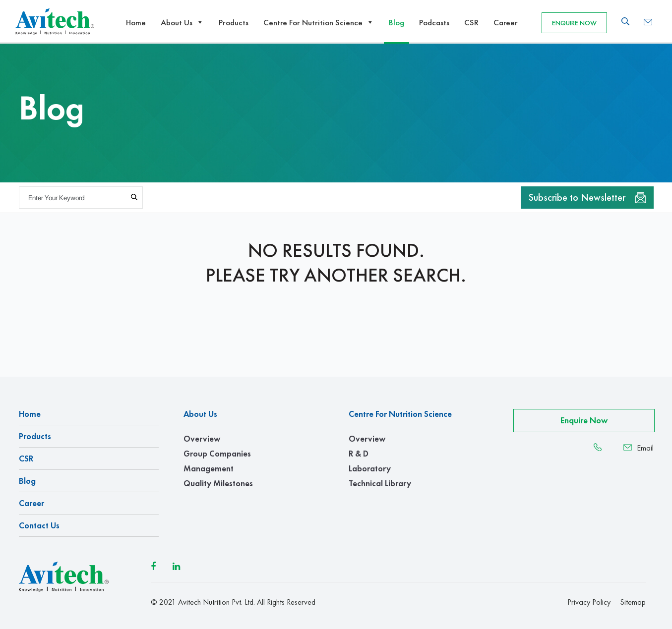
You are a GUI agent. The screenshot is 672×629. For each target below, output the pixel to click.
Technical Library (380, 483)
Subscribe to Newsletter (587, 197)
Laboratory (370, 468)
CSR (471, 22)
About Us (182, 22)
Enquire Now (574, 23)
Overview (202, 439)
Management (209, 468)
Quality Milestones (218, 483)
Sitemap (633, 602)
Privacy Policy (589, 602)
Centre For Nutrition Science (319, 22)
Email (639, 448)
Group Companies (217, 454)
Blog (397, 22)
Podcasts (434, 22)
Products (234, 22)
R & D (359, 454)
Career (506, 22)
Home (136, 22)
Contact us (39, 525)
